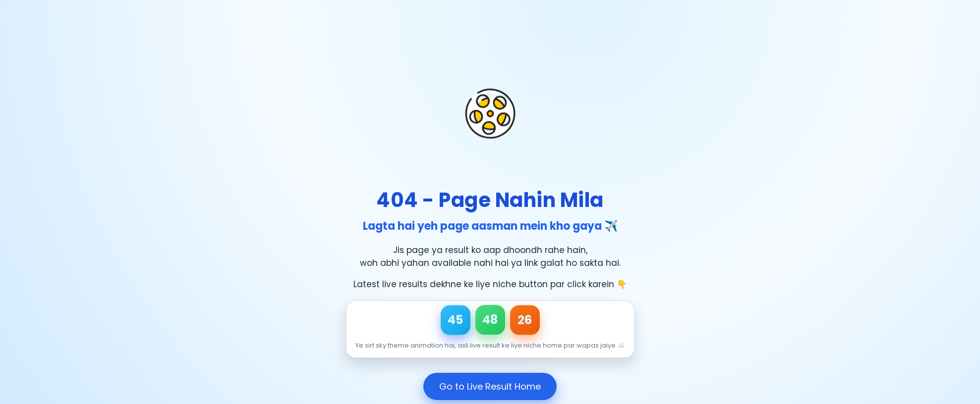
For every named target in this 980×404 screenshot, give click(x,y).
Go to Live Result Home (490, 386)
